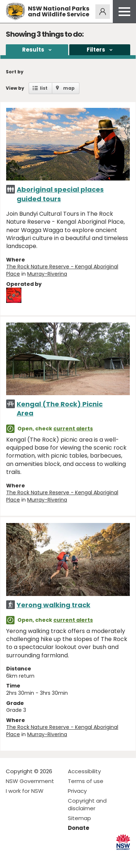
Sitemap (79, 818)
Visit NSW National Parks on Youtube (44, 857)
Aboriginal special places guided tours (60, 194)
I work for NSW (25, 791)
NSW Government (30, 781)
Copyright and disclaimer (87, 804)
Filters (96, 50)
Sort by (15, 72)
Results (33, 50)
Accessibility (84, 771)
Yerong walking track (53, 605)
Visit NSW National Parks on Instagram (28, 857)
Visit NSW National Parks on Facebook (13, 857)
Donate (79, 828)
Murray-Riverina (47, 274)
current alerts (73, 429)
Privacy (77, 791)
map (69, 88)
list (44, 88)
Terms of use (86, 781)
